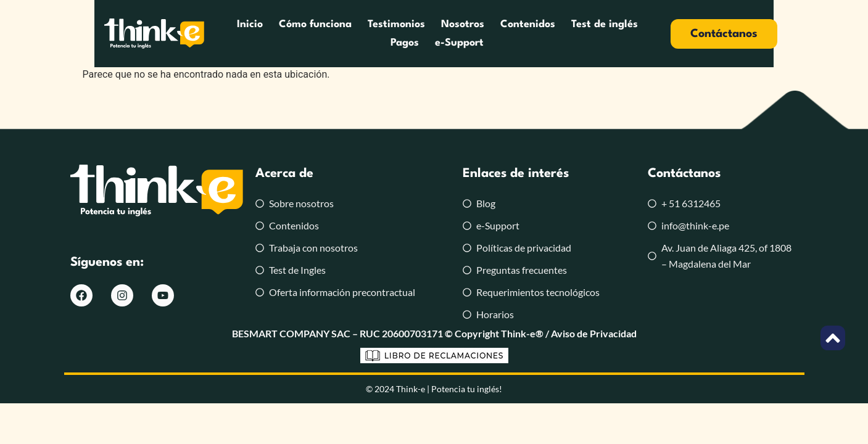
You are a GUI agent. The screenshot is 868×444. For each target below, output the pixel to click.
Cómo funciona (261, 34)
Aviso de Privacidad (594, 333)
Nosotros (408, 34)
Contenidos (473, 34)
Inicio (196, 34)
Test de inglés (550, 34)
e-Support (668, 34)
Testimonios (342, 34)
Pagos (614, 34)
